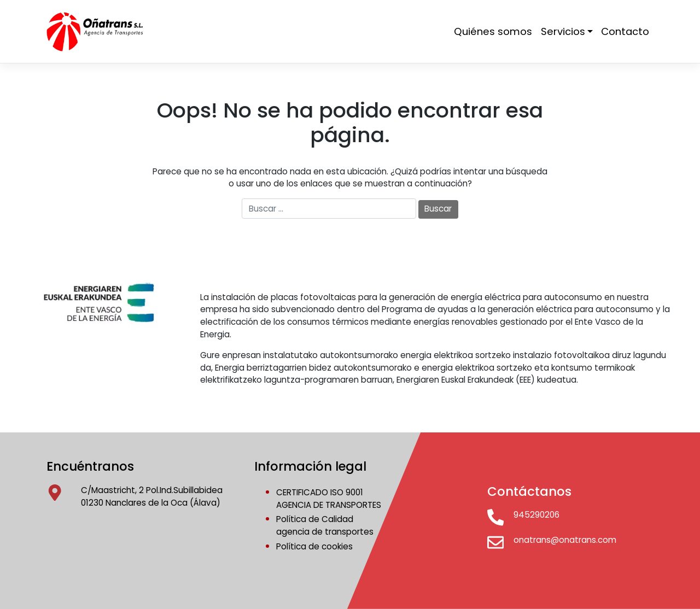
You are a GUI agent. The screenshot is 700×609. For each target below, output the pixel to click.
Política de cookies (314, 546)
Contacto (625, 31)
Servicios (563, 31)
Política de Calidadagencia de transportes (325, 525)
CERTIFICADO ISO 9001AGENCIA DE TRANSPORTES (329, 499)
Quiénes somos (493, 31)
